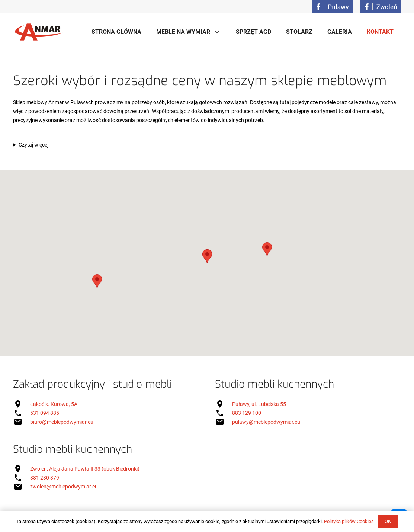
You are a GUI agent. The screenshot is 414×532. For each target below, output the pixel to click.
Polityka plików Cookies (349, 521)
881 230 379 (45, 478)
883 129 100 (247, 413)
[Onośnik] (332, 7)
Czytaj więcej (33, 145)
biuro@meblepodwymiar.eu (62, 422)
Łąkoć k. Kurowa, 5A (54, 404)
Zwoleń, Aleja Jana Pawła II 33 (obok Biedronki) (85, 469)
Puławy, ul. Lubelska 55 (259, 404)
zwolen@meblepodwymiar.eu (64, 487)
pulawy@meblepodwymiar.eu (266, 422)
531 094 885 (45, 413)
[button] (207, 256)
